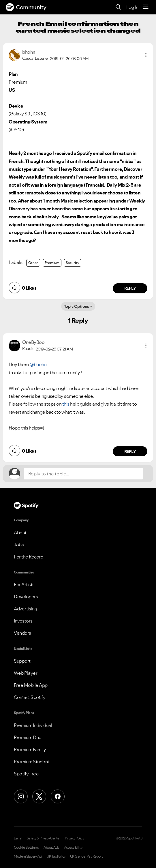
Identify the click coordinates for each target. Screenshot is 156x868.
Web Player (26, 673)
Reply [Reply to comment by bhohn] (130, 288)
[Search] (118, 7)
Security (73, 263)
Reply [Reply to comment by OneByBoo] (130, 451)
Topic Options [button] (77, 306)
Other (33, 263)
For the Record (29, 557)
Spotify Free (26, 774)
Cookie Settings (26, 848)
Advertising (26, 609)
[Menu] (146, 7)
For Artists (24, 584)
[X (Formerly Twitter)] (39, 796)
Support (22, 661)
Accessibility (73, 848)
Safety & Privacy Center (44, 838)
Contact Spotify (30, 697)
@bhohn (38, 364)
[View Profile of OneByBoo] (33, 342)
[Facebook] (58, 796)
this (66, 404)
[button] (146, 55)
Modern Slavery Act (28, 856)
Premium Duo (28, 737)
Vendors (22, 633)
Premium (52, 263)
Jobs (19, 545)
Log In (132, 7)
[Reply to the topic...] (83, 474)
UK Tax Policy (56, 856)
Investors (23, 621)
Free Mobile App (31, 685)
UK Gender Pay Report (87, 856)
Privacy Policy (74, 838)
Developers (26, 597)
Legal (18, 838)
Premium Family (30, 749)
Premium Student (32, 762)
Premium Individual (33, 725)
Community (26, 7)
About (20, 533)
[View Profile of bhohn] (29, 52)
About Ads (51, 848)
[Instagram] (21, 796)
